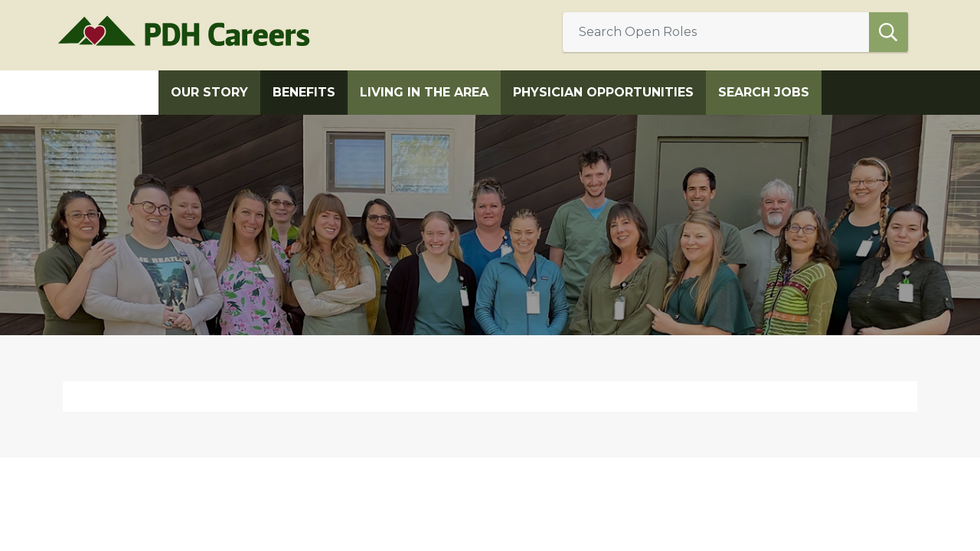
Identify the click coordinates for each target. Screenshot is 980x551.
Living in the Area (424, 92)
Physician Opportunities (603, 92)
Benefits (304, 92)
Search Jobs (764, 92)
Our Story (209, 92)
